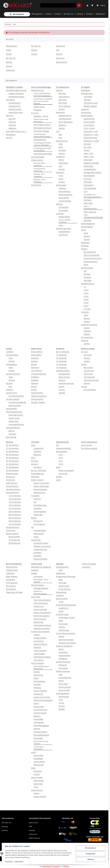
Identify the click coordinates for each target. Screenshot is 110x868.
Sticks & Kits (63, 474)
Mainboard (35, 368)
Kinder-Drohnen (65, 589)
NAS (58, 445)
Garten (34, 752)
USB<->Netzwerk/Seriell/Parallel (93, 216)
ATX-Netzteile (64, 207)
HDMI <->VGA (89, 157)
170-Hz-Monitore (15, 502)
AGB (58, 50)
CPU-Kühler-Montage (41, 131)
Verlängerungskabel (41, 588)
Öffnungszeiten (37, 14)
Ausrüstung (38, 576)
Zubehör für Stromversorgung (40, 593)
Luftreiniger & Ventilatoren (39, 748)
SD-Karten (87, 277)
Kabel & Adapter (87, 116)
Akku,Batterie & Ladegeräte (41, 567)
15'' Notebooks (61, 358)
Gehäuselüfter (64, 198)
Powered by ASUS (15, 109)
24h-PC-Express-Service (42, 125)
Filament (87, 358)
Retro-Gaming (11, 437)
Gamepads (85, 109)
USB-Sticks (88, 280)
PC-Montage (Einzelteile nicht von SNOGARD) (42, 144)
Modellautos (61, 573)
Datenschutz (19, 861)
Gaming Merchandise (16, 97)
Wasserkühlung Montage (43, 154)
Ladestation (10, 573)
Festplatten (60, 172)
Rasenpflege (38, 759)
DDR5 (61, 147)
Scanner (84, 386)
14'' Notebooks (61, 355)
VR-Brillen (10, 390)
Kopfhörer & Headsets (89, 325)
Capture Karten (14, 418)
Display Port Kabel (90, 138)
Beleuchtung (38, 622)
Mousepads (85, 243)
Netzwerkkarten (64, 232)
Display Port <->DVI (91, 131)
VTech (61, 700)
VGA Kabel (87, 220)
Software (84, 249)
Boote (61, 580)
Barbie (61, 649)
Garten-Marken (39, 762)
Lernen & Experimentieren (66, 633)
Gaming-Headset (12, 355)
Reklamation (100, 14)
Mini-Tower (63, 103)
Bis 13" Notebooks (63, 352)
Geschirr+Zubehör (40, 691)
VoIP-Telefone (39, 660)
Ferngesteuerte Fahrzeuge (66, 576)
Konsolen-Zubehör (13, 399)
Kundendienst (9, 853)
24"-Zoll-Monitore (12, 445)
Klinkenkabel (88, 166)
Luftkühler (62, 188)
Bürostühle (38, 771)
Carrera (61, 703)
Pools (61, 674)
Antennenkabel (89, 122)
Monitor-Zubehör (12, 534)
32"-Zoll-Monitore (12, 451)
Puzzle (61, 611)
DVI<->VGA (88, 147)
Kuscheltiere (63, 652)
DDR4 (61, 144)
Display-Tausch (39, 107)
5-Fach (86, 299)
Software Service (37, 160)
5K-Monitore (11, 480)
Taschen (62, 390)
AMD (60, 135)
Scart (86, 191)
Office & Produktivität (91, 255)
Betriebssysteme (90, 252)
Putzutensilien (39, 707)
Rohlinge (87, 274)
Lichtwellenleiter (90, 169)
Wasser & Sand (64, 690)
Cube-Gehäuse (64, 97)
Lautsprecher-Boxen (41, 543)
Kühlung (62, 380)
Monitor (34, 386)
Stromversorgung (37, 585)
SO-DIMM (62, 150)
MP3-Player (35, 477)
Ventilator (37, 684)
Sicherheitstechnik (40, 710)
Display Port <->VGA (91, 135)
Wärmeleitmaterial (65, 195)
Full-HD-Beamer (39, 524)
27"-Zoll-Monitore (12, 448)
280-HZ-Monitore (15, 515)
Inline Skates (63, 684)
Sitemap (59, 54)
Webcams (85, 340)
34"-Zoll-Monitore (12, 455)
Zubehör (62, 109)
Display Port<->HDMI (91, 141)
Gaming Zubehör (37, 399)
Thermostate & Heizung (42, 625)
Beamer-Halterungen (41, 486)
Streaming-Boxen (40, 511)
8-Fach (86, 306)
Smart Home (36, 597)
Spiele (86, 265)
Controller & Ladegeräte (17, 402)
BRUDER (62, 709)
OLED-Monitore (12, 483)
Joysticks (12, 431)
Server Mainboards (66, 122)
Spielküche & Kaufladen (67, 643)
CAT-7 (61, 461)
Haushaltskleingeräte (41, 735)
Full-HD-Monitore (12, 470)
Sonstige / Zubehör (38, 402)
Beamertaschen (39, 493)
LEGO (61, 570)
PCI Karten (88, 179)
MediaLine (12, 128)
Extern (61, 179)
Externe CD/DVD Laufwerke (64, 221)
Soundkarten (63, 235)
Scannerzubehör (90, 390)
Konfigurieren (90, 854)
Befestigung (85, 90)
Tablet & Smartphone (39, 396)
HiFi (32, 527)
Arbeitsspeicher (62, 141)
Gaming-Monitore (12, 493)
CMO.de (66, 866)
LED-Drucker (88, 374)
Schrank (37, 774)
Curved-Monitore (12, 486)
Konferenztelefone (40, 644)
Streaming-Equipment (14, 412)
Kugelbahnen (64, 608)
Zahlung (80, 14)
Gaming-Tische (11, 393)
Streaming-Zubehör (16, 415)
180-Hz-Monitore (15, 505)
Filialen (49, 14)
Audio (33, 445)
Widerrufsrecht (62, 62)
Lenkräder (12, 434)
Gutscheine (86, 567)
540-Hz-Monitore (15, 524)
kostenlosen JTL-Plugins (51, 866)
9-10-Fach (87, 309)
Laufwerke (60, 214)
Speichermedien (87, 268)
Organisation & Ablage (14, 592)
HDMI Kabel (88, 160)
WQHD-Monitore (12, 474)
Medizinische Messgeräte (43, 700)
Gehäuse (59, 90)
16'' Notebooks (61, 361)
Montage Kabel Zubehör (93, 172)
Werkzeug (37, 688)
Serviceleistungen (38, 157)
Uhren (36, 787)
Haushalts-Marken (40, 732)
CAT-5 (61, 455)
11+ (85, 287)
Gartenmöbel (38, 755)
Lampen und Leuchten (42, 697)
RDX (85, 271)
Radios (36, 537)
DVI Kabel (87, 144)
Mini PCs (9, 138)
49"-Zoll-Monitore (12, 464)
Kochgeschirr (38, 694)
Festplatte (35, 380)
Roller (61, 621)
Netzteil (34, 364)
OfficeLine (12, 122)
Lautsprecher (39, 448)
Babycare (37, 716)
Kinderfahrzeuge (62, 614)
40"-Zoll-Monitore (12, 458)
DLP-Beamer (38, 521)
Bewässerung (39, 765)
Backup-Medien (64, 217)
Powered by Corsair (16, 112)
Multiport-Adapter (90, 106)
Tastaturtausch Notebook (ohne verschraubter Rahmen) (43, 101)
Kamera (37, 793)
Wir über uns (69, 14)
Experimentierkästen (66, 640)
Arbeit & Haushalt (38, 663)
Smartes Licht (39, 606)
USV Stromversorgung (89, 448)
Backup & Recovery (91, 261)
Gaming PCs (10, 100)
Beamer (34, 518)
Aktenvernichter (12, 567)
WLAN (58, 467)
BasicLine (12, 119)
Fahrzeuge (62, 583)
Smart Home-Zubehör (42, 616)
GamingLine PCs (14, 106)
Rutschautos (63, 624)
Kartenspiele (63, 668)
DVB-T (33, 458)
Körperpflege (38, 719)
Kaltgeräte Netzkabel (91, 163)
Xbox (10, 386)
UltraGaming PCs (15, 103)
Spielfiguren (63, 659)
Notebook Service (37, 90)
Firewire (87, 150)
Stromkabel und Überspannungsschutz (92, 196)
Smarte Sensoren (40, 619)
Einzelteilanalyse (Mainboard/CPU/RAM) (42, 135)
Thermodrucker (89, 377)
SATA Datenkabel (90, 188)
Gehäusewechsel (40, 140)
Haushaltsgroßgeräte (41, 726)
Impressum (9, 861)
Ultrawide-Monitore (13, 489)
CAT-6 (61, 458)
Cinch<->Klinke (89, 128)
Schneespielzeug (65, 678)
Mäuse (84, 230)
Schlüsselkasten (40, 681)
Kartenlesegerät (87, 227)
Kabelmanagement (88, 224)
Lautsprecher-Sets (40, 549)
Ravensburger (64, 697)
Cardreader (88, 97)
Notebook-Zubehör (63, 371)
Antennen (37, 499)
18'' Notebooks (61, 368)
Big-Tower (62, 93)
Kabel (86, 233)
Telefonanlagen (39, 654)
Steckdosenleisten (88, 284)
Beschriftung (11, 586)
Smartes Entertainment (42, 613)
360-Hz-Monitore (15, 518)
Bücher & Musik (62, 599)
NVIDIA (61, 160)
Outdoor (34, 573)
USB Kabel (87, 200)
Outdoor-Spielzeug (63, 671)
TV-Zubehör (35, 496)
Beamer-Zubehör (37, 480)
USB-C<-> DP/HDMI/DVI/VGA (90, 207)
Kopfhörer (87, 331)
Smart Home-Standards (42, 600)
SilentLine (12, 125)
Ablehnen (90, 859)
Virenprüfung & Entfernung (39, 170)
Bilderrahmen (39, 781)
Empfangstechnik (37, 474)
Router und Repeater (66, 470)
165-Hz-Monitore (15, 499)
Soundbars (38, 467)
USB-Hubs (87, 100)
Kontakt (58, 14)
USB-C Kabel (88, 203)
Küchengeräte (39, 722)
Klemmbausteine (62, 567)
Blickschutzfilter (14, 537)
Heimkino (35, 464)
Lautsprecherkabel (41, 559)
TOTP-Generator (12, 583)
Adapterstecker (89, 119)
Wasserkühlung (64, 191)
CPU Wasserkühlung (38, 374)
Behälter (37, 672)
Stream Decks (14, 421)
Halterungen (38, 515)
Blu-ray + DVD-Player (39, 470)
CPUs (58, 131)
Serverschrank (86, 445)
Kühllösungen (61, 185)
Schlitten (62, 627)
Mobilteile (37, 647)
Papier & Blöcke (12, 576)
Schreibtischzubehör (16, 396)
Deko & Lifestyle (37, 777)
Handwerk (35, 570)
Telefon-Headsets (40, 651)
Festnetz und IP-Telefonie (40, 632)
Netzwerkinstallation (64, 448)
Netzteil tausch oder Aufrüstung (41, 120)
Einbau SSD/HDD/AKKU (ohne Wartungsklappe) (42, 95)
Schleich (62, 706)
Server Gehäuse (64, 106)
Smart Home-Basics (41, 603)
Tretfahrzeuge (64, 630)
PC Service (35, 113)
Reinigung (37, 110)
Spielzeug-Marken (63, 693)
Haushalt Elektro (37, 393)
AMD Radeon (63, 163)
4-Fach (86, 296)
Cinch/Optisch (89, 125)
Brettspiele (63, 665)
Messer (36, 703)
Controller (10, 352)
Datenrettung (36, 185)
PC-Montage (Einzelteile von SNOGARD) (42, 149)
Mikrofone (37, 455)
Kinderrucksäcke (65, 687)
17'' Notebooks (61, 364)
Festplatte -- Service (41, 116)
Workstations (11, 135)
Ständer (62, 386)
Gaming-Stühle (11, 409)
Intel (60, 138)
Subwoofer (38, 556)
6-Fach (86, 303)
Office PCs (10, 116)
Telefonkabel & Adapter (42, 657)
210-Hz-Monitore (15, 508)
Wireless (87, 236)
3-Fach (86, 293)
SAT (35, 502)
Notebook (35, 383)
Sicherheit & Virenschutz (93, 258)
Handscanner (86, 112)
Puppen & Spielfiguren (64, 646)
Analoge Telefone (40, 638)
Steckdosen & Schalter (42, 628)
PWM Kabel (88, 182)
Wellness (37, 729)
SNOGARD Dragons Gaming (16, 90)
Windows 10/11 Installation (39, 175)
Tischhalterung (14, 540)
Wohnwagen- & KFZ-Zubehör (41, 581)
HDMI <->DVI (88, 153)
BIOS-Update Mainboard (43, 128)
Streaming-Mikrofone (16, 424)
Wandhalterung (14, 543)
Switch (58, 480)
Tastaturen (85, 312)
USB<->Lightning (90, 212)
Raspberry (62, 125)
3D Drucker (88, 355)
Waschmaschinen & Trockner (41, 742)
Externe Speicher (15, 405)
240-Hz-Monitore (15, 511)
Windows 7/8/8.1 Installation (40, 181)
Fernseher (35, 461)
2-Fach (86, 290)
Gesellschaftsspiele (63, 662)
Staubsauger (38, 738)
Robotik (61, 636)
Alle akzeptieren (90, 848)
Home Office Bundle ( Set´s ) (16, 131)
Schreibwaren (11, 589)
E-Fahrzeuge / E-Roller (67, 618)
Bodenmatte (38, 784)
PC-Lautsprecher (87, 337)
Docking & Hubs (87, 93)
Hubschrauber (64, 586)
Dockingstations (64, 374)
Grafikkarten (61, 157)
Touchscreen (11, 530)
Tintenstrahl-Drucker (91, 380)
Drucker (34, 390)
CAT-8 (61, 464)
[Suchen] (58, 5)
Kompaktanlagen (40, 530)
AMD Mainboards (65, 116)
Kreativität (60, 595)
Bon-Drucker (88, 368)
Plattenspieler (39, 534)
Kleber (36, 678)
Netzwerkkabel (89, 176)
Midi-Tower (63, 100)
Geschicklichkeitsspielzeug (66, 605)
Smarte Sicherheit (40, 609)
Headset (87, 328)
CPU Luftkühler (37, 371)
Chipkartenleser (12, 570)
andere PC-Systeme (89, 564)
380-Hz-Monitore (15, 521)
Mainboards (60, 112)
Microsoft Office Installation (39, 164)
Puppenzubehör (65, 655)
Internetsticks (39, 641)
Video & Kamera (37, 790)
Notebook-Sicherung (66, 383)
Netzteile (59, 204)
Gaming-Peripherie (13, 428)
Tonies (61, 602)
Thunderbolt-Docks (91, 103)
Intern (61, 176)
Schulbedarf (10, 580)
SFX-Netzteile (63, 210)
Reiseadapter (89, 185)
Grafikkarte (35, 377)
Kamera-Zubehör (40, 796)
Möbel (33, 768)
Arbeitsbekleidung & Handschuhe (41, 667)
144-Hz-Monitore (15, 496)
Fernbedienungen (40, 505)
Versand (89, 14)
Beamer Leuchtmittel (41, 483)
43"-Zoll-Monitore (12, 461)
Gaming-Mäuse (12, 364)
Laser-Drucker (89, 371)
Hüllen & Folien (64, 377)
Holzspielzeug (61, 592)
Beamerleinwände (40, 489)
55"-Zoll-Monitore (12, 467)
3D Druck (84, 352)
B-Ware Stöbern (37, 352)
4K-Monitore (11, 477)
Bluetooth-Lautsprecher (42, 546)
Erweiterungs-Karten (64, 228)
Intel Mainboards (65, 119)
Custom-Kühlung (65, 201)
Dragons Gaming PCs (16, 93)
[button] (87, 5)
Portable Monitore (13, 527)
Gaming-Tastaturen (13, 374)
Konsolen (9, 383)
